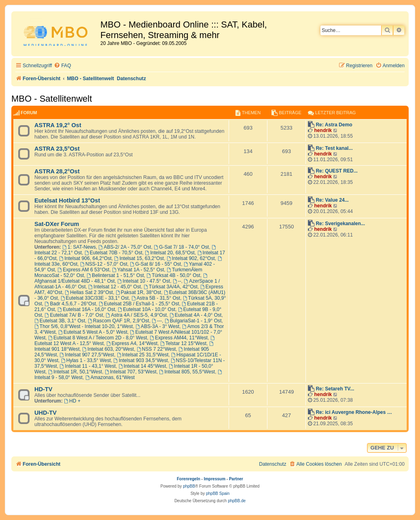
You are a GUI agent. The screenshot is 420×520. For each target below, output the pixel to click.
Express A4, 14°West (132, 343)
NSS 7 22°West (156, 349)
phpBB (189, 486)
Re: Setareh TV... (335, 389)
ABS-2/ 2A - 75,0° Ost (125, 247)
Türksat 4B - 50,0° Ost (173, 275)
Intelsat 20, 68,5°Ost (170, 253)
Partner (236, 479)
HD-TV (43, 389)
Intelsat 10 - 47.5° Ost (144, 281)
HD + (72, 401)
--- (157, 321)
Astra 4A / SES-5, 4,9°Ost (136, 315)
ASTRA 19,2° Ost (58, 125)
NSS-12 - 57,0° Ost (104, 264)
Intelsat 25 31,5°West (143, 355)
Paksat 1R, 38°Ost (138, 292)
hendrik (323, 130)
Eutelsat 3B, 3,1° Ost (60, 321)
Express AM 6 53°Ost (83, 270)
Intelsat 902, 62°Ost (191, 258)
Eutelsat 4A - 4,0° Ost (196, 315)
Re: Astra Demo (334, 125)
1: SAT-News (79, 247)
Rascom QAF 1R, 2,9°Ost (118, 321)
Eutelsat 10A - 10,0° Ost (146, 309)
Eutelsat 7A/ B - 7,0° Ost (74, 315)
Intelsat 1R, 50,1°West (75, 372)
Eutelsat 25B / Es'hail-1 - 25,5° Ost (139, 304)
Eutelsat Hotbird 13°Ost (67, 200)
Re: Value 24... (332, 200)
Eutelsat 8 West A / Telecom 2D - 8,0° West (98, 338)
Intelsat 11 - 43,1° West (87, 366)
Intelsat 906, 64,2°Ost (85, 258)
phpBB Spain (218, 493)
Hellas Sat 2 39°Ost (89, 292)
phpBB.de (237, 501)
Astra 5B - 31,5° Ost (156, 298)
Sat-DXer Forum (57, 224)
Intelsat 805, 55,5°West (187, 372)
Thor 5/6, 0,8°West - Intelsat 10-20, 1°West (84, 326)
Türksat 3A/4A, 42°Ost (171, 287)
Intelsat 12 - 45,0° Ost (115, 287)
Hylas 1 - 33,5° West (86, 360)
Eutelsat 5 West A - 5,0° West (93, 332)
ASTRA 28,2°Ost (57, 171)
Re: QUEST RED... (336, 171)
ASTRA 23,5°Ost (57, 149)
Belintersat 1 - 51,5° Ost (115, 275)
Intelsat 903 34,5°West (141, 360)
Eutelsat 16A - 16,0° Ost (86, 309)
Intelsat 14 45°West (142, 366)
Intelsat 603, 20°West (108, 349)
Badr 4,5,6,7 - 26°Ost (71, 304)
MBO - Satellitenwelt (52, 99)
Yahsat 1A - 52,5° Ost (138, 270)
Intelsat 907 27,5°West (87, 355)
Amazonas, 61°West (110, 377)
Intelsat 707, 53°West (131, 372)
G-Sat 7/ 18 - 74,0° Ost (181, 247)
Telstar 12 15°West (183, 343)
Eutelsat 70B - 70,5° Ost (113, 253)
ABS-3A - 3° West (157, 326)
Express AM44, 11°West (179, 338)
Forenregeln (189, 479)
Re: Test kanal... (334, 148)
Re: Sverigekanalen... (340, 224)
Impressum (215, 479)
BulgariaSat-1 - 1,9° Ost (193, 321)
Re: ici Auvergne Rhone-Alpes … (354, 412)
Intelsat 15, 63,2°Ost (139, 258)
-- (177, 281)
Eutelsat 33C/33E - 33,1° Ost (95, 298)
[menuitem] (62, 66)
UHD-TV (46, 413)
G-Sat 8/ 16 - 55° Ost (155, 264)
